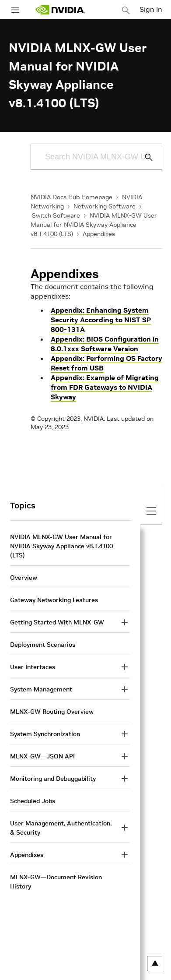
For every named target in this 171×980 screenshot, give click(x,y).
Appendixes (99, 234)
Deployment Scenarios (43, 645)
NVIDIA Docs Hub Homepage (72, 197)
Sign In (151, 9)
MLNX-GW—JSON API (42, 756)
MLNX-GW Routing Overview (52, 712)
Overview (24, 578)
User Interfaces (33, 667)
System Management (41, 689)
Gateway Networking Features (54, 600)
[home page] (60, 10)
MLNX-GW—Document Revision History (56, 882)
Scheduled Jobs (33, 801)
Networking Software (105, 206)
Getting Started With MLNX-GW (57, 622)
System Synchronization (45, 734)
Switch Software (56, 215)
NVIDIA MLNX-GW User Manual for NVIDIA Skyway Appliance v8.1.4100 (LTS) (94, 225)
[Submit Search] (144, 157)
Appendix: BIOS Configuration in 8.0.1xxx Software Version (105, 344)
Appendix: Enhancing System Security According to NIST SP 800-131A (101, 320)
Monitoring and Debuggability (53, 779)
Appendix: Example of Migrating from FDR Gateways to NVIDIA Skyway (105, 387)
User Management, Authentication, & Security (61, 828)
